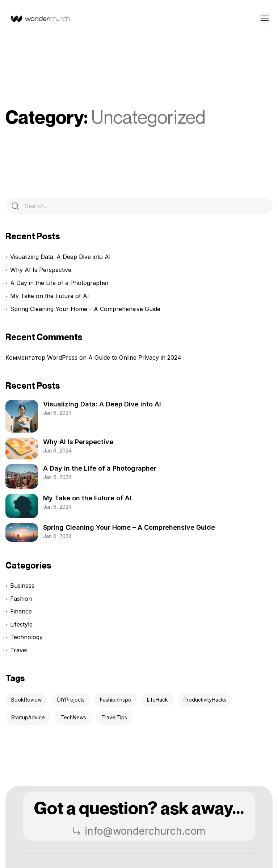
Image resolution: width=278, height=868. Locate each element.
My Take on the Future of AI (50, 296)
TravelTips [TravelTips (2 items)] (114, 717)
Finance (21, 611)
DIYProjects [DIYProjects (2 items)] (71, 700)
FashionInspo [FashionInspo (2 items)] (116, 700)
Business (22, 586)
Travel (19, 650)
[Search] (15, 206)
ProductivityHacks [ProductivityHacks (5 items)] (205, 700)
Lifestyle (21, 624)
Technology (26, 637)
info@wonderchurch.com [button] (139, 831)
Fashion (21, 599)
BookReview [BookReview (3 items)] (26, 700)
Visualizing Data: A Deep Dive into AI (60, 257)
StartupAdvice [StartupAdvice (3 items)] (28, 717)
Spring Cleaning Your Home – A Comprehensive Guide (85, 309)
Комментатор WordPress (41, 357)
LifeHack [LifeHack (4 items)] (157, 700)
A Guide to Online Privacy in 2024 (135, 357)
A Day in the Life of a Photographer (60, 283)
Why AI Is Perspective (41, 270)
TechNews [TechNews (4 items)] (73, 717)
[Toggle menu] (265, 18)
